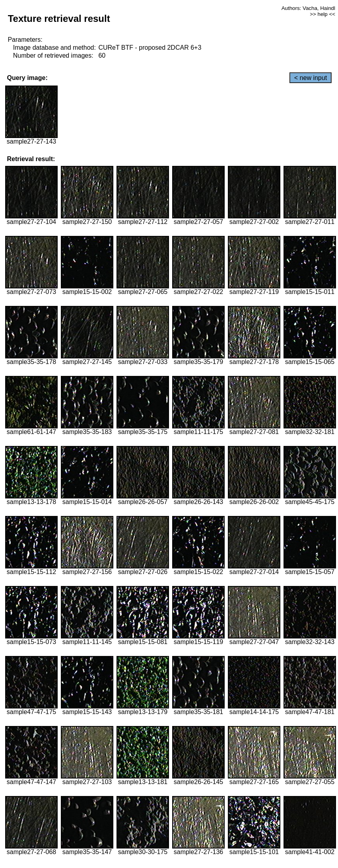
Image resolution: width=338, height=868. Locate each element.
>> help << (322, 14)
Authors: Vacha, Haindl (308, 8)
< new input (311, 78)
